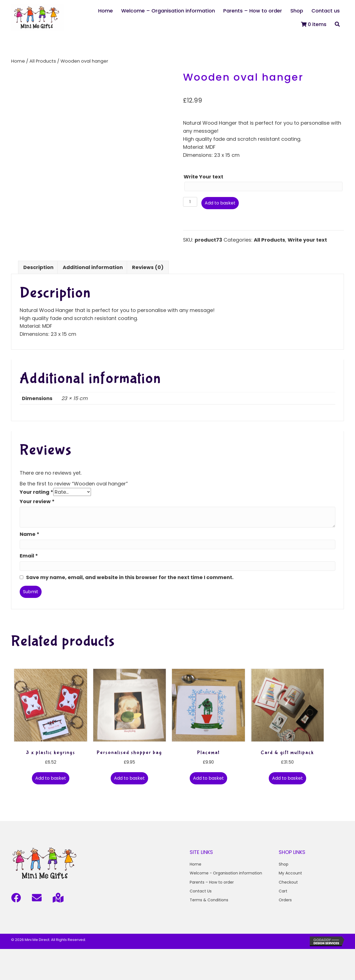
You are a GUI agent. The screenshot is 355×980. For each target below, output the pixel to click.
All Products (43, 61)
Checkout (288, 882)
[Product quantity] (190, 202)
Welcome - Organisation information (226, 873)
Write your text (307, 240)
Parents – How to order (212, 882)
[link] (106, 11)
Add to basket (220, 203)
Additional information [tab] (93, 267)
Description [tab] (38, 267)
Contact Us (201, 891)
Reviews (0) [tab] (148, 267)
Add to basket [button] (51, 778)
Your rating (36, 492)
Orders (285, 900)
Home (18, 61)
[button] (337, 25)
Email (29, 556)
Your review (37, 501)
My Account (290, 873)
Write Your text (203, 177)
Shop (284, 864)
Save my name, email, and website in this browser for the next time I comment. (130, 577)
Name (30, 534)
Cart (283, 891)
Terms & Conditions (209, 900)
